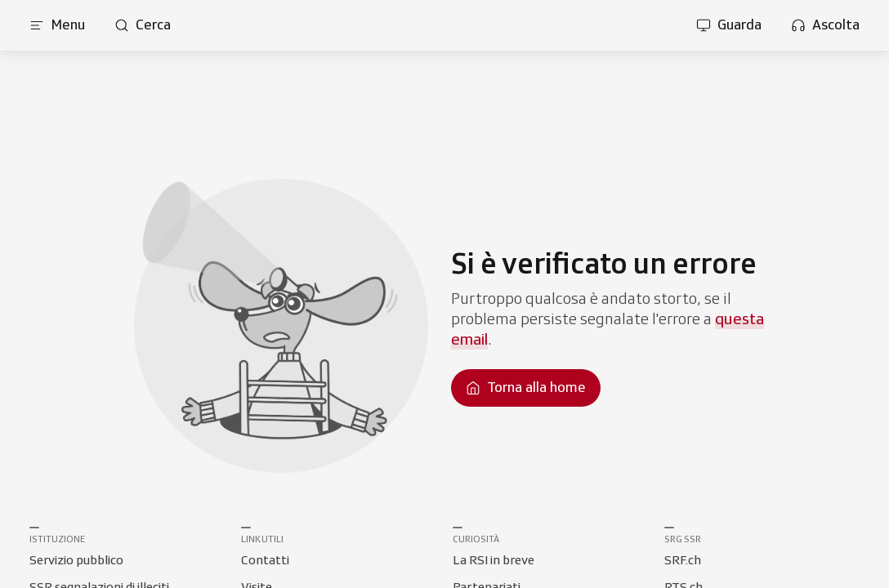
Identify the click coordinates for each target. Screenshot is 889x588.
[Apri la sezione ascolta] (825, 25)
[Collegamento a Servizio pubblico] (76, 561)
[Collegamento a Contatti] (265, 561)
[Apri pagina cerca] (143, 25)
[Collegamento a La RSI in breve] (494, 561)
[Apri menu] (57, 25)
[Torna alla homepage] (526, 388)
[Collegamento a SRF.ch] (683, 561)
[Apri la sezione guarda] (729, 25)
